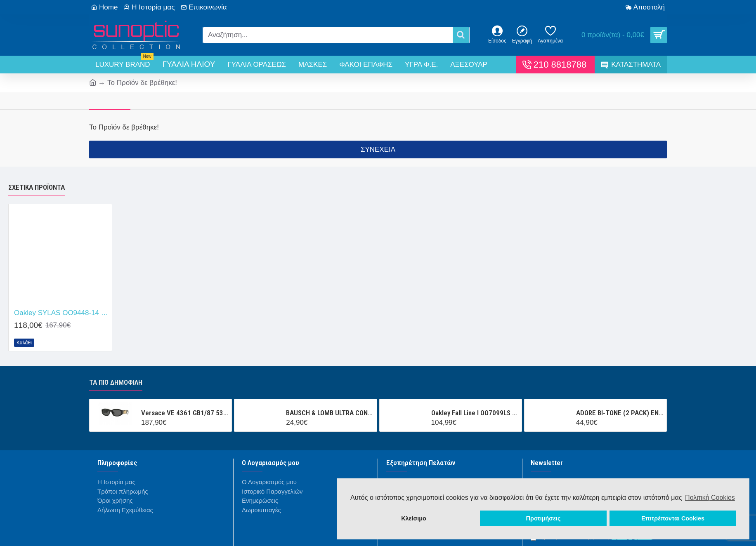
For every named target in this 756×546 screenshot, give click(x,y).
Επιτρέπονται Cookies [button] (673, 518)
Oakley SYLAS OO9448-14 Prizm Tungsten (62, 313)
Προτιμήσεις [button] (543, 518)
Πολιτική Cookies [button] (710, 498)
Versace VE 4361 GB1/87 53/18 (185, 413)
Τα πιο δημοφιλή (116, 382)
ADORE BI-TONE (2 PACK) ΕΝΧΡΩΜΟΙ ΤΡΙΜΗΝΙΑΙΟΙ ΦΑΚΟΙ (620, 413)
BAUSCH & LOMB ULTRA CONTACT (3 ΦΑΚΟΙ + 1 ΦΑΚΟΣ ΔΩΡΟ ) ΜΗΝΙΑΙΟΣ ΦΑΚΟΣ (330, 413)
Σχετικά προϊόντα (37, 187)
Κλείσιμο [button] (414, 518)
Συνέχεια (378, 149)
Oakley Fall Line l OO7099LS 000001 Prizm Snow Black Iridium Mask (475, 413)
